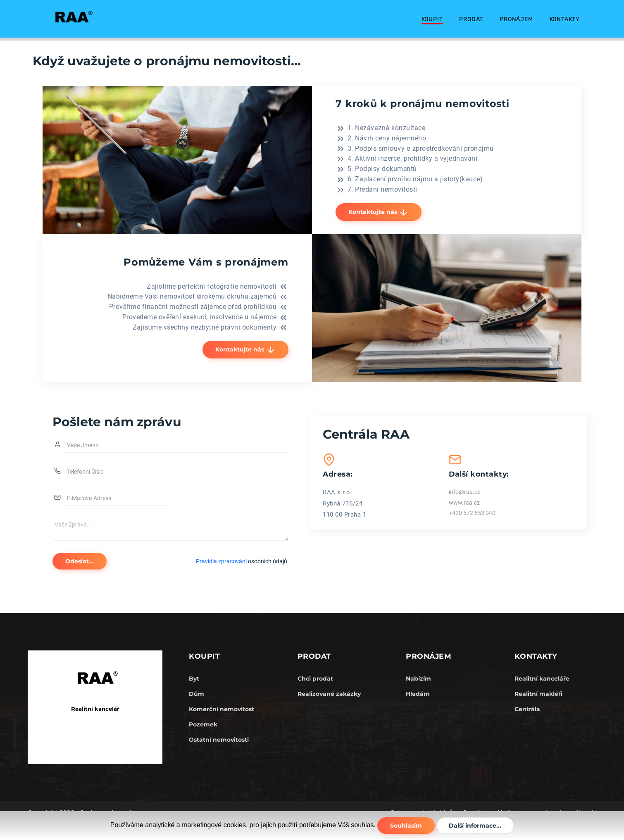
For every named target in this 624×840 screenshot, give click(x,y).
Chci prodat (315, 679)
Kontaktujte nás (379, 212)
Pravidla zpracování (221, 561)
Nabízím (418, 679)
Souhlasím (406, 826)
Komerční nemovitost (221, 709)
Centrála (527, 709)
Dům (196, 694)
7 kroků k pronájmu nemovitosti (424, 103)
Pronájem (516, 19)
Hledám (418, 694)
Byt (194, 679)
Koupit (432, 19)
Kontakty (565, 19)
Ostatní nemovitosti (219, 740)
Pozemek (203, 724)
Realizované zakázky (329, 694)
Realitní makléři (538, 694)
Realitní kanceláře (542, 679)
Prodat (471, 19)
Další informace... (476, 826)
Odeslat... (80, 561)
